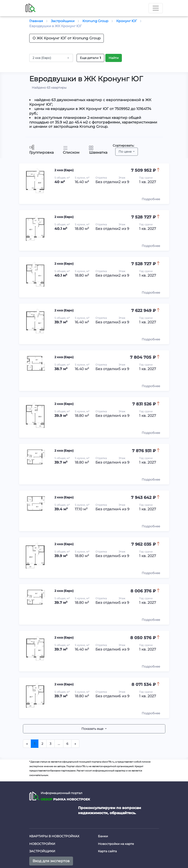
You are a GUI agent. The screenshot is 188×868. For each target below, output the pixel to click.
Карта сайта (107, 851)
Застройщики (42, 851)
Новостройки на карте (116, 844)
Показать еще (93, 729)
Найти (114, 58)
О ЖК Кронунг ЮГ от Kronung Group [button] (67, 38)
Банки (103, 836)
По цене (125, 152)
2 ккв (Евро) (42, 58)
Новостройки (42, 844)
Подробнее (151, 199)
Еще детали (90, 58)
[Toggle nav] (156, 8)
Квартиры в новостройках (54, 836)
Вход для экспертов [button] (51, 861)
